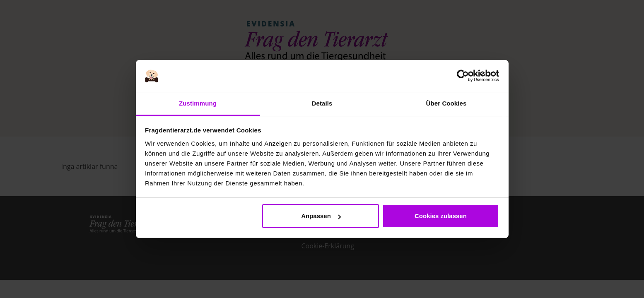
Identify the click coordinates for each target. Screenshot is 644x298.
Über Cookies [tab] (446, 103)
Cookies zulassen (441, 216)
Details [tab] (322, 103)
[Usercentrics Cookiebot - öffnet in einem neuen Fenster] (463, 76)
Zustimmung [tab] (198, 103)
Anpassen (321, 216)
